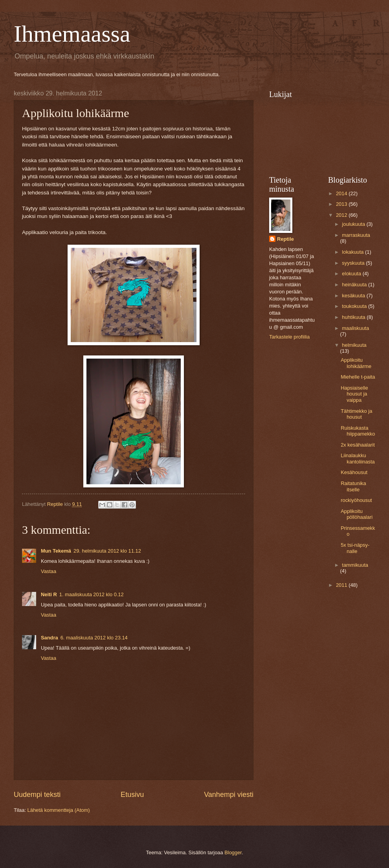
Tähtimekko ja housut (356, 414)
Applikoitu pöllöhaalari (357, 514)
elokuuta (352, 274)
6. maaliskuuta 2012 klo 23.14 (94, 638)
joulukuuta (354, 224)
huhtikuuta (354, 317)
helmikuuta (354, 345)
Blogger (233, 852)
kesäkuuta (354, 296)
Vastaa (49, 571)
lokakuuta (353, 252)
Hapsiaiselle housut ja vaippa (354, 394)
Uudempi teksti (37, 795)
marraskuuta (356, 235)
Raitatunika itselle (353, 486)
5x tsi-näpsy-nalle (355, 548)
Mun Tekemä (56, 551)
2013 (342, 204)
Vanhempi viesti (229, 795)
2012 (342, 215)
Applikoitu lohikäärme (356, 363)
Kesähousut (354, 472)
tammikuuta (355, 565)
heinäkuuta (355, 285)
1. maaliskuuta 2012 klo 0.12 (92, 594)
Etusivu (132, 795)
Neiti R (49, 594)
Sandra (50, 638)
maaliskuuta (355, 328)
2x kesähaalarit (358, 445)
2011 (342, 585)
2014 (342, 193)
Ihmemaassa (72, 34)
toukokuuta (355, 306)
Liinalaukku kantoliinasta (358, 458)
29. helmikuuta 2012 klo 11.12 (107, 551)
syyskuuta (354, 263)
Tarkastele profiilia (289, 337)
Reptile (285, 239)
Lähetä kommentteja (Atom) (59, 810)
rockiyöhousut (356, 500)
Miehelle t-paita (358, 377)
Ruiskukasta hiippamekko (358, 431)
